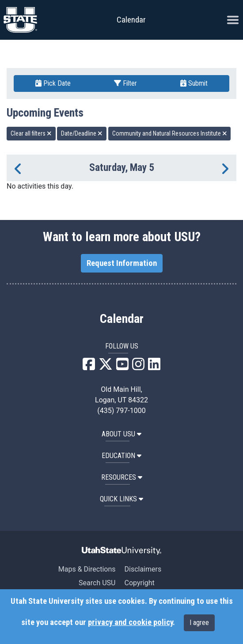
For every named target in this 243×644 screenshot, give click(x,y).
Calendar (122, 319)
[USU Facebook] (89, 367)
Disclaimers (143, 569)
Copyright (139, 583)
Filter (125, 83)
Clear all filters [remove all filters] (31, 133)
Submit (194, 83)
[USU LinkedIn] (154, 367)
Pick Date (53, 83)
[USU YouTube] (122, 367)
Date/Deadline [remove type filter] (82, 133)
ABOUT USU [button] (121, 434)
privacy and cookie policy (130, 622)
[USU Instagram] (138, 367)
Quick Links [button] (121, 499)
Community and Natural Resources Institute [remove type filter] (170, 133)
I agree (199, 623)
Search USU (97, 583)
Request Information (122, 263)
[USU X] (106, 367)
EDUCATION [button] (121, 456)
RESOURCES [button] (122, 477)
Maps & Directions (87, 569)
